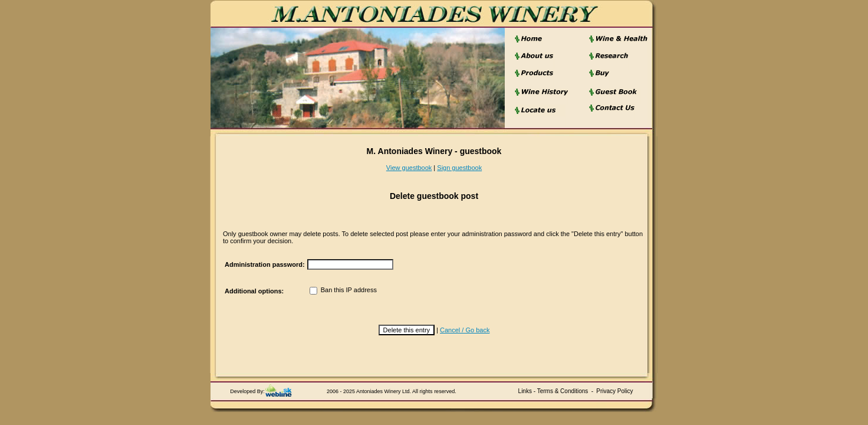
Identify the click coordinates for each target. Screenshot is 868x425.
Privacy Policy (614, 391)
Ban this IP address (343, 290)
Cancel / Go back (465, 330)
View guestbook (409, 168)
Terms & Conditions (563, 391)
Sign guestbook (459, 168)
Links (525, 391)
